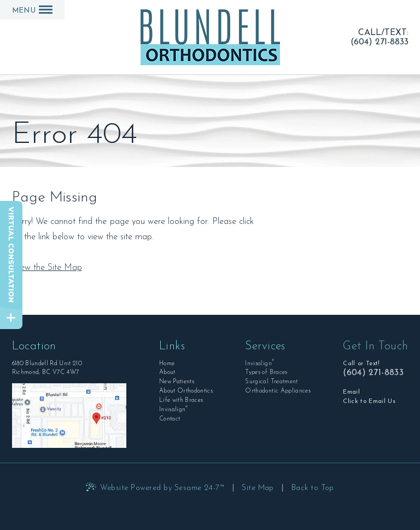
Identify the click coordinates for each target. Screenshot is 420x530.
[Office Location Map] (69, 416)
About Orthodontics (186, 391)
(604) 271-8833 (380, 42)
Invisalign (174, 409)
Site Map (258, 488)
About (167, 373)
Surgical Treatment (271, 382)
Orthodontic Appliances (278, 391)
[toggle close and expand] (11, 318)
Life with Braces (181, 401)
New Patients (177, 382)
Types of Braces (266, 373)
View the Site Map (47, 268)
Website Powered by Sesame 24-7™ (162, 488)
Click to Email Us (369, 402)
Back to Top (313, 488)
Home (167, 364)
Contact (170, 419)
